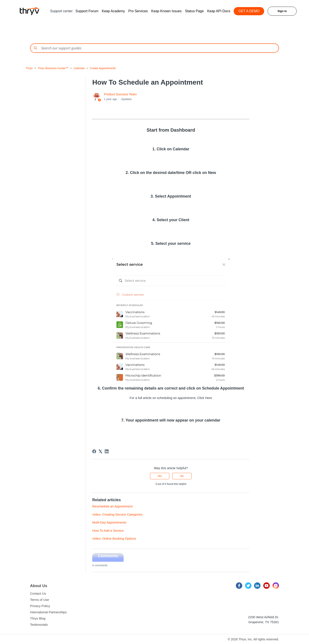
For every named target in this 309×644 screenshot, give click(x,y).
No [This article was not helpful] (182, 476)
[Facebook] (94, 451)
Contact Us (38, 593)
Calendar (79, 68)
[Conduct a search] (154, 48)
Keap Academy (113, 11)
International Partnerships (48, 612)
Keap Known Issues (166, 11)
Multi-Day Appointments (109, 522)
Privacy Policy (40, 606)
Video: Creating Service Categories (117, 514)
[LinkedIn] (107, 451)
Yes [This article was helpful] (160, 476)
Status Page (194, 11)
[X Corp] (100, 451)
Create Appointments (103, 68)
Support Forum (87, 11)
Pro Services (138, 11)
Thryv (29, 68)
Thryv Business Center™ (53, 68)
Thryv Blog (38, 618)
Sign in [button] (282, 11)
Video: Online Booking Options (114, 538)
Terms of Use (39, 600)
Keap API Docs (219, 11)
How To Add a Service (108, 531)
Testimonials (39, 625)
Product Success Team (120, 94)
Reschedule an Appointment (112, 506)
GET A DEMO (249, 11)
